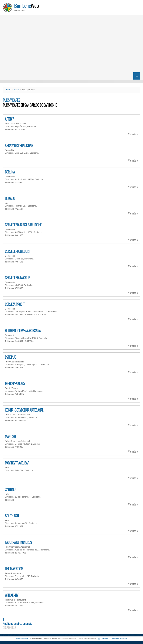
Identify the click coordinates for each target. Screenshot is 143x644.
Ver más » (133, 134)
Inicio (8, 90)
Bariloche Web (22, 639)
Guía (16, 90)
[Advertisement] (71, 43)
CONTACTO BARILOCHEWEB (113, 639)
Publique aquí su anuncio (17, 624)
